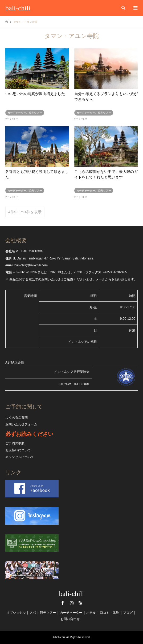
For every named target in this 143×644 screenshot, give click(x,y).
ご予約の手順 (15, 443)
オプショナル (16, 613)
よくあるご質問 (17, 417)
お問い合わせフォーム (21, 424)
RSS (80, 603)
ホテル (91, 613)
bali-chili (72, 594)
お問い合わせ (70, 619)
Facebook (63, 603)
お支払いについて (18, 450)
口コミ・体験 (109, 613)
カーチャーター (71, 613)
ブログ (128, 613)
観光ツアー (48, 613)
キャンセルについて (20, 457)
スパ (33, 613)
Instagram (72, 603)
